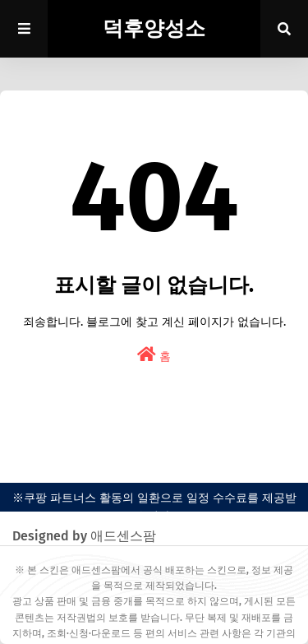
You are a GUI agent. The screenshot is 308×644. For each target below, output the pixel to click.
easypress (154, 465)
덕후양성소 (154, 29)
